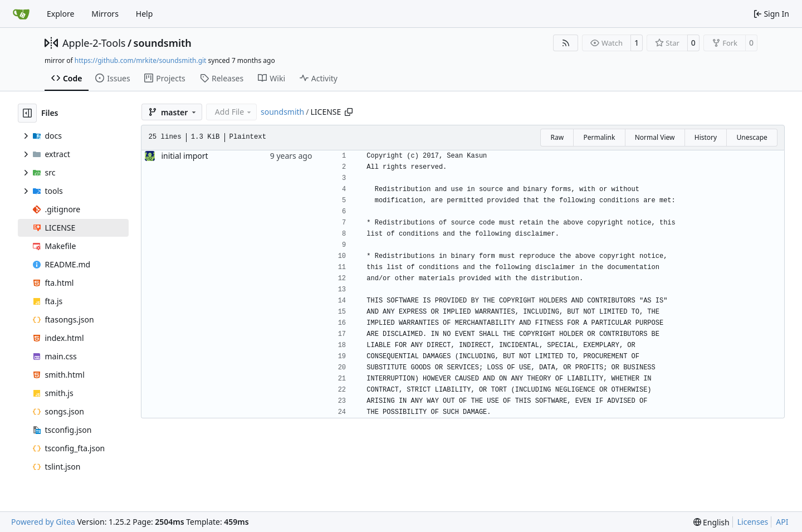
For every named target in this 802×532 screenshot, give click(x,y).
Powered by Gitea (43, 522)
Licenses (753, 522)
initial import (184, 156)
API (782, 522)
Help (145, 14)
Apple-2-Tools (94, 43)
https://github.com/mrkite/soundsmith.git (141, 60)
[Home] (21, 14)
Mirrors (105, 14)
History (706, 137)
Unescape (752, 137)
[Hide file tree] (27, 113)
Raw (557, 137)
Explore (60, 14)
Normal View (655, 137)
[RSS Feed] (566, 43)
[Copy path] (349, 112)
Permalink (599, 137)
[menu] (711, 522)
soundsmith (163, 43)
